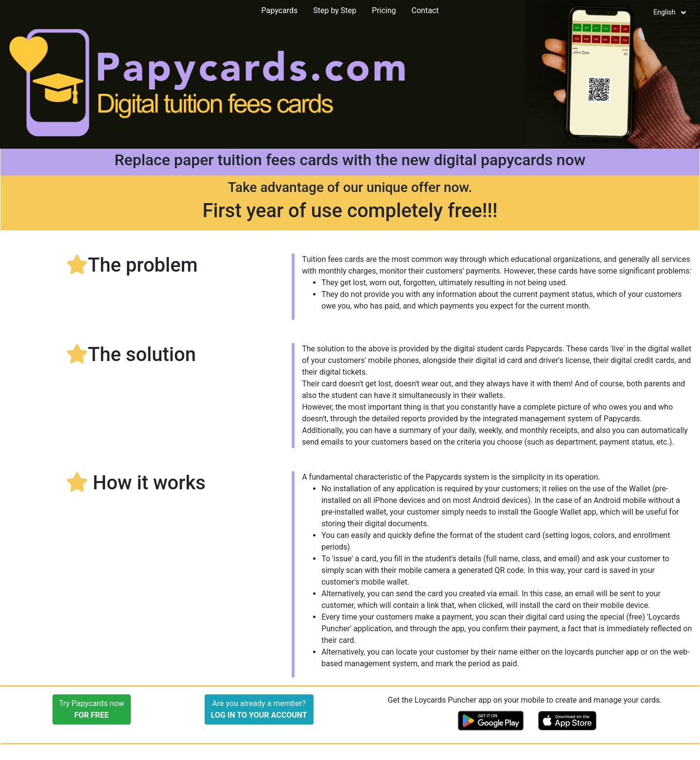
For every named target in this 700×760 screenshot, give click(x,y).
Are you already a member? (259, 709)
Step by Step (335, 10)
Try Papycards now (92, 709)
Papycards (280, 10)
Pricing (384, 10)
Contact (425, 10)
